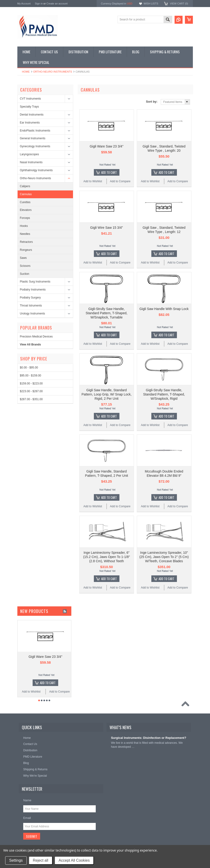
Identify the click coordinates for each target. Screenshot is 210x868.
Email (27, 818)
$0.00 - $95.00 (29, 368)
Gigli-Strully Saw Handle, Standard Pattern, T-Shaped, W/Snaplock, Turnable (107, 313)
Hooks (24, 226)
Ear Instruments (30, 123)
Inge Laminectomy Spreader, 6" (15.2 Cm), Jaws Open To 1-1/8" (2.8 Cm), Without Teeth (106, 557)
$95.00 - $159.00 (31, 376)
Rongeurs (26, 250)
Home (26, 72)
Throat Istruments (31, 306)
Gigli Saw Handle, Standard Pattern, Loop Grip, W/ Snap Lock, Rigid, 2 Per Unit (106, 394)
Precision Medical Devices (36, 337)
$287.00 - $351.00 (31, 399)
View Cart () (179, 4)
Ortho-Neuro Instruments (53, 72)
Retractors (26, 242)
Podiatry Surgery (30, 298)
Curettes (25, 202)
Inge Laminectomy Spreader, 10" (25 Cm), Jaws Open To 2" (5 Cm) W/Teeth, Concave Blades (164, 557)
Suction (25, 274)
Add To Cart (109, 172)
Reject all (41, 860)
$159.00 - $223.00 (31, 384)
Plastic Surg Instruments (35, 282)
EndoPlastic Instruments (35, 131)
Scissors (25, 266)
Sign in (39, 4)
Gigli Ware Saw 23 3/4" (107, 146)
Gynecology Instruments (35, 146)
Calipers (25, 186)
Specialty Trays (29, 107)
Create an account (57, 4)
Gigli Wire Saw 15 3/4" (107, 228)
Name (27, 800)
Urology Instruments (32, 314)
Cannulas (26, 194)
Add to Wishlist (93, 181)
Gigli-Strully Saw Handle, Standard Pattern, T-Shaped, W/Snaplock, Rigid (164, 394)
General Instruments (33, 138)
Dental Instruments (32, 115)
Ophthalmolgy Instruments (36, 170)
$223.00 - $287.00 (31, 391)
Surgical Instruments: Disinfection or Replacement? (149, 738)
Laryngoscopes (29, 154)
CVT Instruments (31, 99)
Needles (25, 234)
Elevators (26, 210)
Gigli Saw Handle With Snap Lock (164, 309)
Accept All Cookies (74, 860)
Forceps (25, 218)
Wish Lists (151, 4)
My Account (24, 4)
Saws (23, 258)
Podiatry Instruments (33, 290)
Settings (16, 860)
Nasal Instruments (31, 162)
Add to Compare (120, 181)
